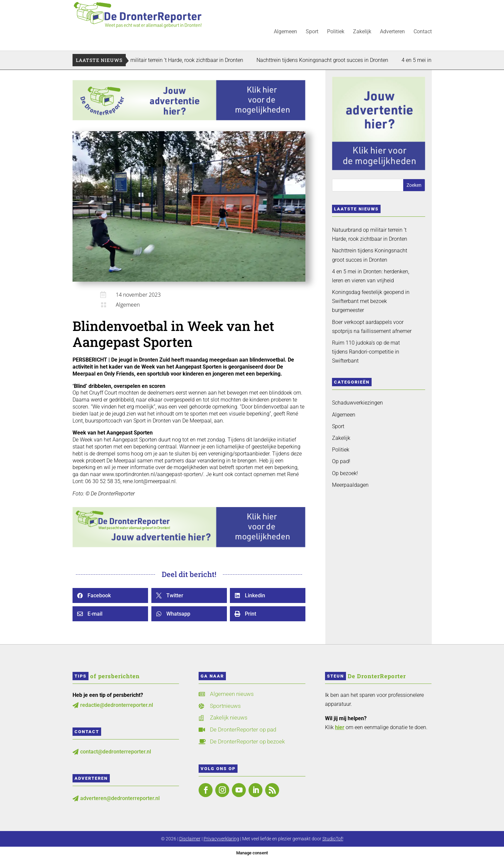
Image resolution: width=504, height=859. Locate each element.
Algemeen (285, 32)
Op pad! (341, 461)
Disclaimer (190, 839)
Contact (423, 32)
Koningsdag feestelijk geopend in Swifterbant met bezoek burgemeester (371, 301)
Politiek (336, 32)
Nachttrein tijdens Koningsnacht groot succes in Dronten (339, 60)
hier (340, 727)
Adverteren (392, 32)
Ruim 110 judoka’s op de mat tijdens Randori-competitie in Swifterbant (366, 352)
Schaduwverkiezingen (357, 403)
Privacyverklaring (221, 839)
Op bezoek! (345, 473)
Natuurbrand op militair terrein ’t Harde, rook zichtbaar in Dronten (185, 60)
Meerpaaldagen (350, 485)
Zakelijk (362, 32)
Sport (312, 32)
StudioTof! (333, 839)
